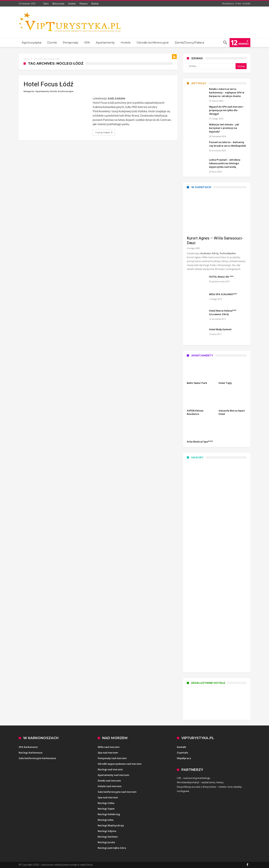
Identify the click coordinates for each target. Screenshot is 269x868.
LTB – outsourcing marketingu (194, 778)
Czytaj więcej (104, 132)
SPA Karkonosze (28, 747)
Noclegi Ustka (106, 803)
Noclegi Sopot (106, 809)
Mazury (84, 4)
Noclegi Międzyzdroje (111, 825)
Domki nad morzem (109, 781)
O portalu (183, 753)
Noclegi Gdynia (107, 831)
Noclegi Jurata (106, 842)
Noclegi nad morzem (110, 769)
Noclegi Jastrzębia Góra (112, 848)
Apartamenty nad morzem (113, 775)
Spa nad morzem (108, 753)
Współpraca (228, 3)
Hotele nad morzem (110, 786)
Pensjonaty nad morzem (112, 758)
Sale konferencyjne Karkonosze (37, 758)
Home (27, 59)
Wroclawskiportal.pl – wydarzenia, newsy (200, 782)
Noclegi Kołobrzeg (109, 814)
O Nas (238, 3)
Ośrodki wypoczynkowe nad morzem (120, 764)
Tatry (46, 4)
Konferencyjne (66, 91)
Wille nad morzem (109, 747)
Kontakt (246, 3)
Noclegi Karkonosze (31, 753)
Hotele (53, 91)
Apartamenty (42, 91)
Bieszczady (58, 4)
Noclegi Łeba (106, 820)
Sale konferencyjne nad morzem (117, 792)
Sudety (72, 4)
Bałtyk (95, 4)
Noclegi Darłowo (108, 837)
